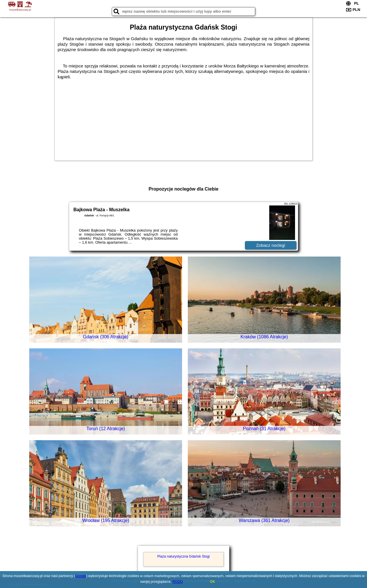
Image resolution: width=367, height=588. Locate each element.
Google (81, 576)
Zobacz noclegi (271, 245)
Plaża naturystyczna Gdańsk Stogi (184, 556)
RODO (178, 582)
